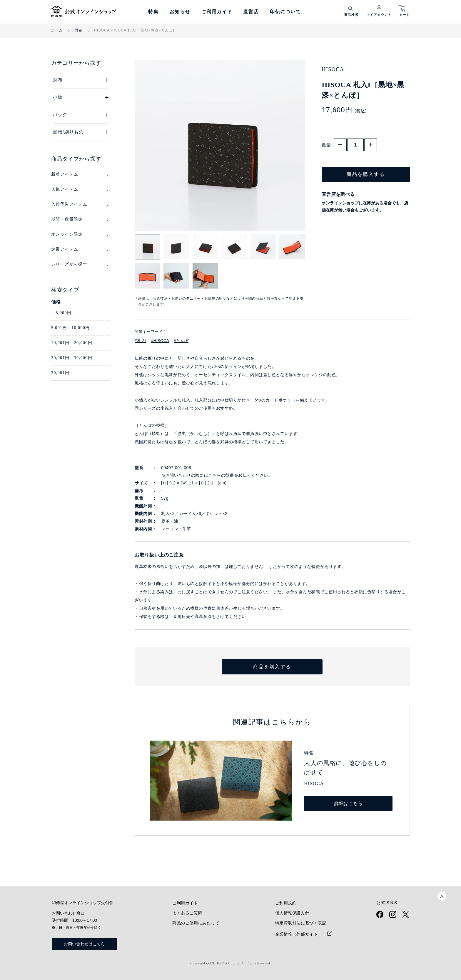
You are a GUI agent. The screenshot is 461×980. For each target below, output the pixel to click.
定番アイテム (65, 249)
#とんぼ (181, 341)
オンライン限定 (67, 234)
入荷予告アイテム (69, 204)
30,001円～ (63, 373)
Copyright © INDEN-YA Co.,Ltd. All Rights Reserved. (230, 964)
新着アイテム (65, 174)
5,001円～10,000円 (71, 328)
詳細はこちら (348, 803)
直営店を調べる (338, 194)
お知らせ (180, 12)
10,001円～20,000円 (72, 343)
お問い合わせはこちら (84, 944)
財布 (78, 30)
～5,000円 (61, 313)
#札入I (141, 341)
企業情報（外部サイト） (299, 934)
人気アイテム (65, 189)
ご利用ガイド (217, 12)
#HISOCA (160, 341)
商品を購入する (366, 174)
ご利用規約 (286, 903)
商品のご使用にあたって (196, 923)
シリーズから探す (69, 264)
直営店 (251, 12)
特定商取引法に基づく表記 (301, 923)
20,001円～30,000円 (72, 358)
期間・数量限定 (67, 219)
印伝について (285, 12)
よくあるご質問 (187, 913)
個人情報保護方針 (292, 913)
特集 (153, 12)
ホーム (57, 30)
